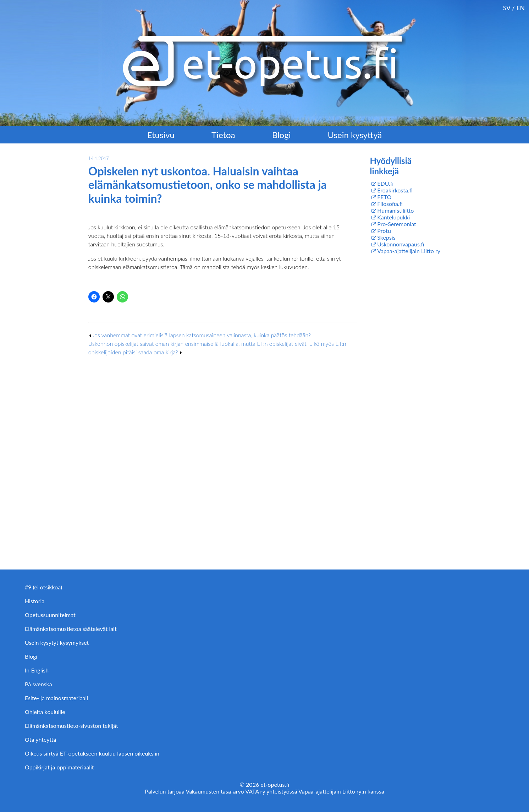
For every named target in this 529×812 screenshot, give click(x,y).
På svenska (38, 684)
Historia (35, 601)
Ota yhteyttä (40, 739)
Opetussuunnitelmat (50, 615)
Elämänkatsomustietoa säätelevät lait (71, 629)
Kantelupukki (393, 217)
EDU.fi (385, 183)
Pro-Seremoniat (397, 224)
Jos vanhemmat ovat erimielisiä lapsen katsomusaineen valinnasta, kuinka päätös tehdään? (202, 335)
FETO (384, 197)
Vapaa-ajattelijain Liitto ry (409, 251)
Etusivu (161, 135)
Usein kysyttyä (355, 135)
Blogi (282, 135)
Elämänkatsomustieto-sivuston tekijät (71, 726)
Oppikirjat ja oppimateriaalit (59, 767)
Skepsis (386, 237)
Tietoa (223, 135)
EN (520, 8)
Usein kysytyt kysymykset (57, 642)
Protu (384, 231)
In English (37, 670)
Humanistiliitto (395, 210)
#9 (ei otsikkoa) (43, 587)
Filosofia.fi (390, 204)
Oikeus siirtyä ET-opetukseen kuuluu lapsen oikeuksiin (92, 753)
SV (507, 8)
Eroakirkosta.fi (395, 190)
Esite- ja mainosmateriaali (56, 698)
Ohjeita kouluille (45, 712)
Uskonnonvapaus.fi (401, 244)
